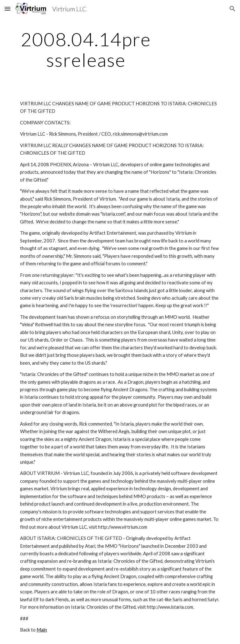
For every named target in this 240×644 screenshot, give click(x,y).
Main (42, 630)
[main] (86, 49)
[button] (7, 9)
